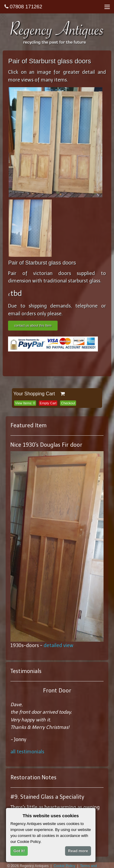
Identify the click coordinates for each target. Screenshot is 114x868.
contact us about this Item (33, 325)
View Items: (25, 403)
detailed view (58, 645)
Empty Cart (48, 403)
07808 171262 (23, 7)
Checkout (68, 403)
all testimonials (27, 752)
